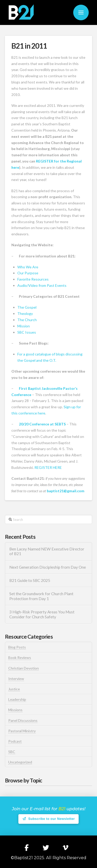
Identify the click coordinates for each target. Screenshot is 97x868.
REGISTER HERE (48, 467)
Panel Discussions (23, 720)
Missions (15, 710)
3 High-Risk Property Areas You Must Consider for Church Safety (42, 614)
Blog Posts (17, 647)
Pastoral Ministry (22, 731)
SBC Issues (27, 332)
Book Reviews (20, 658)
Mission (24, 326)
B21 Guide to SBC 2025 (30, 580)
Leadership (17, 699)
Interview (16, 679)
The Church (27, 320)
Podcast (15, 741)
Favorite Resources (33, 279)
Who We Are (28, 267)
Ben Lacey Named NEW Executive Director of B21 (47, 551)
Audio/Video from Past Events (42, 285)
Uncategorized (20, 762)
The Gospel (27, 307)
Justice (14, 689)
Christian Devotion (24, 668)
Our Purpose (28, 273)
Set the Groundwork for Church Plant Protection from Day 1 (41, 596)
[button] (81, 12)
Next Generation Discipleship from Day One (48, 567)
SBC (12, 752)
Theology (25, 313)
